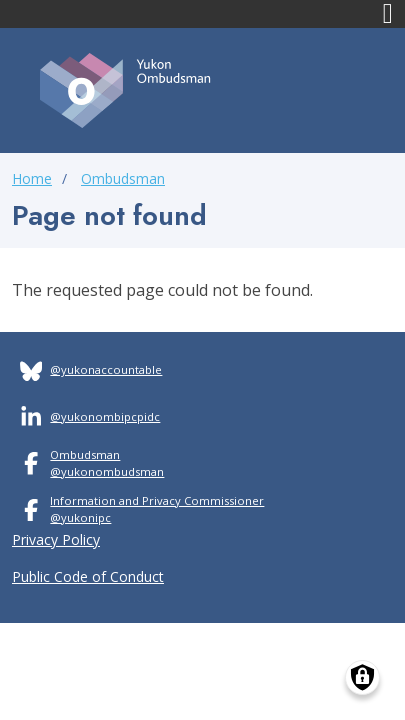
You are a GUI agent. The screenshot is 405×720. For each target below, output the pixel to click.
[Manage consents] (362, 677)
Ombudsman (123, 178)
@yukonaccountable (106, 369)
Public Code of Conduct (88, 576)
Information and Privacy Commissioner (157, 500)
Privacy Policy (56, 539)
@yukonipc (80, 517)
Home (32, 178)
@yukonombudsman (107, 471)
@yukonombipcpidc (105, 416)
